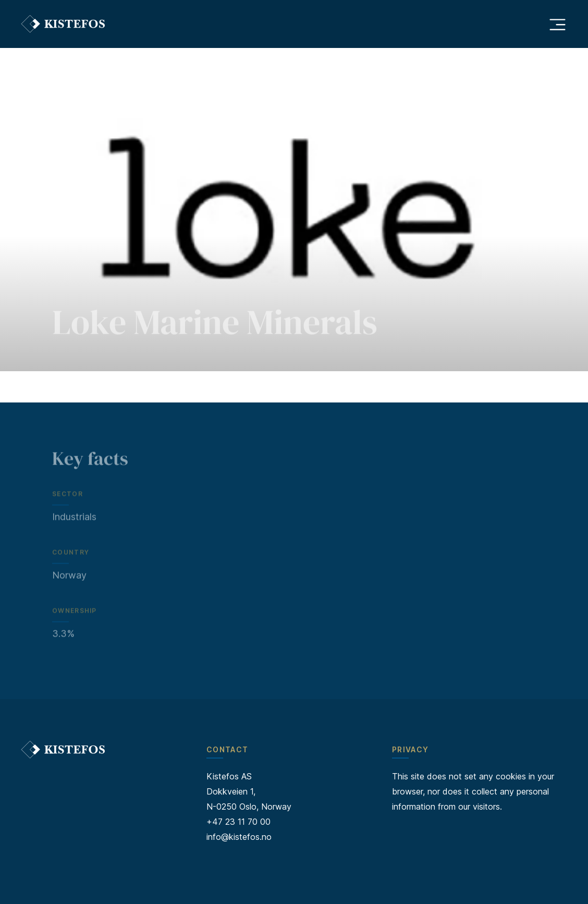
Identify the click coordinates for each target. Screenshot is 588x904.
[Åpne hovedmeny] (557, 24)
